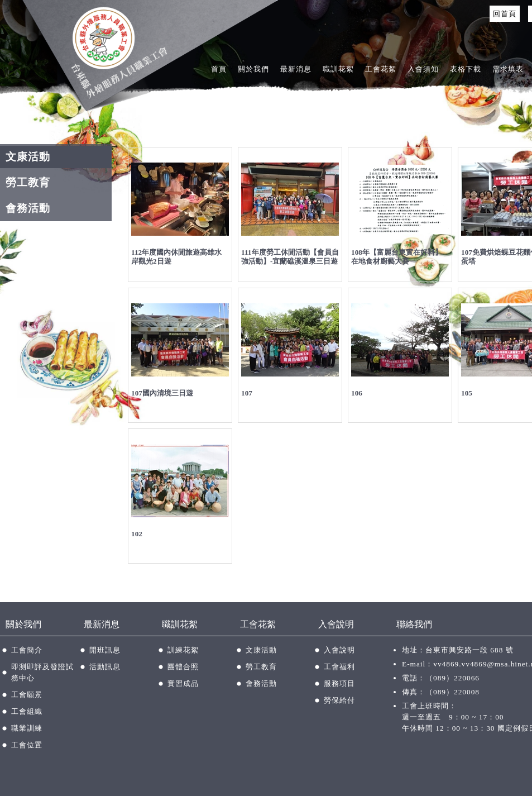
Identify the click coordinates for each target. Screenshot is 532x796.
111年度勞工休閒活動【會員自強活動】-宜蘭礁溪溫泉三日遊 (290, 257)
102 (137, 534)
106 (357, 393)
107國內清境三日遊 (162, 393)
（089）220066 (452, 678)
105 (467, 393)
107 (247, 393)
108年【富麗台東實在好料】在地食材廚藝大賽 (397, 257)
